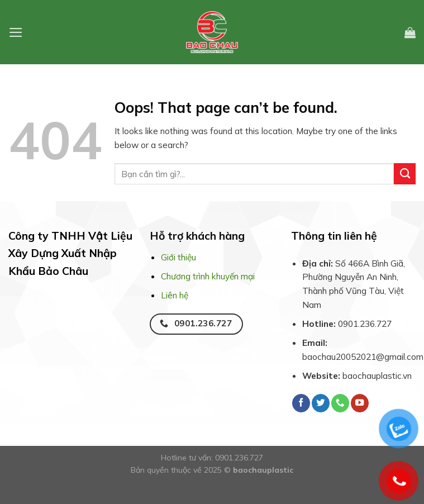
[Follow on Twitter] (321, 403)
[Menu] (16, 32)
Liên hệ (175, 295)
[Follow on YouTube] (360, 403)
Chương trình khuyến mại (208, 276)
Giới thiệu (178, 257)
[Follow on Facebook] (301, 403)
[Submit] (405, 174)
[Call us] (340, 403)
